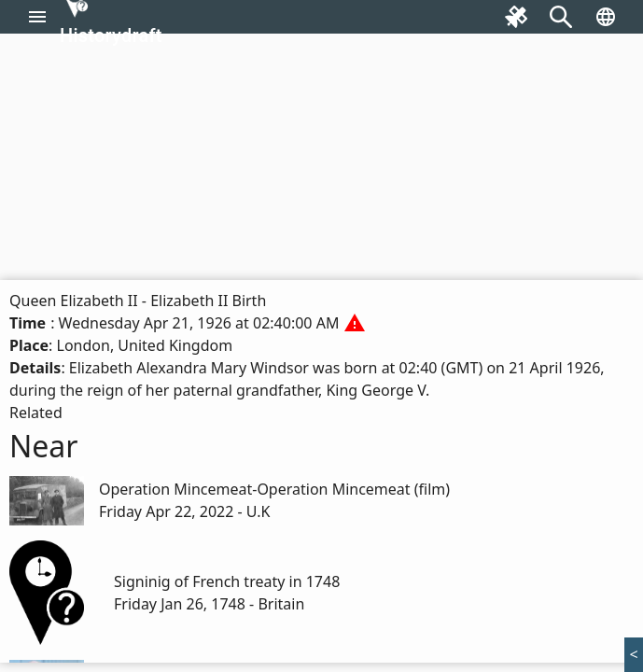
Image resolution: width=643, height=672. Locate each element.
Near (44, 446)
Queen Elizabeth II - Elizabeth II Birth (138, 301)
